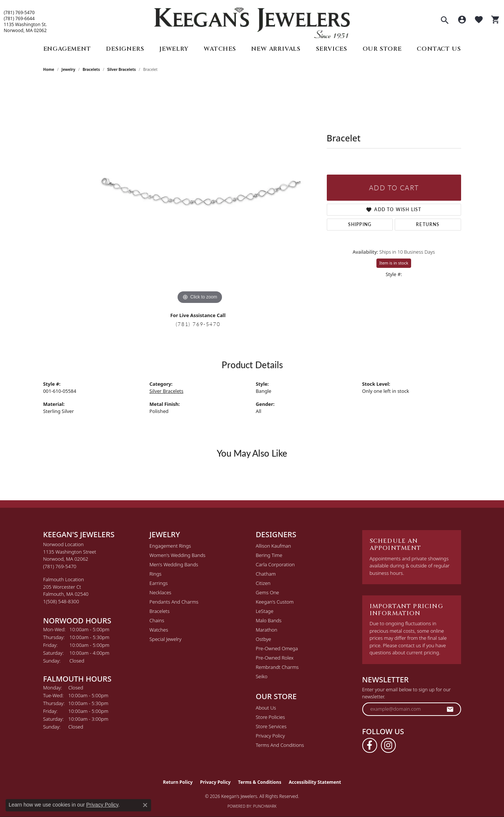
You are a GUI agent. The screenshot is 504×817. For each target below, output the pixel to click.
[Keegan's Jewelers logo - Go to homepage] (252, 21)
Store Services (271, 726)
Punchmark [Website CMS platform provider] (265, 806)
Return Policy (178, 782)
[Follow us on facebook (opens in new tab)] (370, 745)
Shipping (360, 224)
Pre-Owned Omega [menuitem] (277, 648)
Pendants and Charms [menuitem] (174, 602)
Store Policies (270, 717)
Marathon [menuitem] (267, 630)
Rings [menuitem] (156, 574)
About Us (266, 708)
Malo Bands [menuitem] (269, 620)
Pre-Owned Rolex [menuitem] (275, 658)
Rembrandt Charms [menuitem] (277, 667)
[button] (445, 21)
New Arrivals (276, 49)
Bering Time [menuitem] (269, 555)
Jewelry (174, 49)
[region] (200, 194)
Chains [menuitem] (157, 620)
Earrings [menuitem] (159, 583)
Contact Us (439, 49)
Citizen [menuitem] (263, 583)
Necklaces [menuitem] (161, 592)
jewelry (68, 69)
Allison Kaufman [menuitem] (274, 546)
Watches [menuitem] (159, 630)
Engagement (67, 49)
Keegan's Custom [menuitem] (275, 602)
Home (49, 69)
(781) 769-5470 (19, 13)
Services (332, 49)
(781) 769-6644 (19, 19)
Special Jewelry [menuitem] (166, 639)
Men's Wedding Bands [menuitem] (174, 564)
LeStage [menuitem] (265, 611)
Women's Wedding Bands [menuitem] (178, 555)
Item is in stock (394, 263)
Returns (428, 224)
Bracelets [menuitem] (160, 611)
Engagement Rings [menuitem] (170, 546)
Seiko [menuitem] (262, 676)
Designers (125, 49)
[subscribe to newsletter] (450, 709)
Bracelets (91, 69)
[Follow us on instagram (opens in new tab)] (388, 745)
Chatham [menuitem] (266, 574)
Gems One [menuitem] (268, 592)
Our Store (382, 49)
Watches (220, 49)
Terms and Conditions (280, 745)
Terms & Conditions (260, 782)
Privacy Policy (270, 736)
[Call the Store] (60, 566)
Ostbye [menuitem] (264, 639)
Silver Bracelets (121, 69)
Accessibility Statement (315, 782)
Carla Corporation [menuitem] (276, 564)
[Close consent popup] (145, 805)
